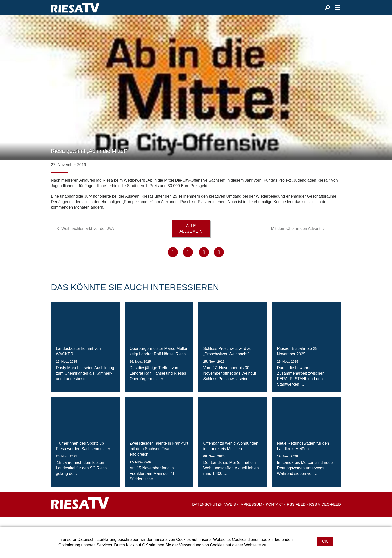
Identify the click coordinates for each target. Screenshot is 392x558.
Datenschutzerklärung (97, 540)
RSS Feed (296, 514)
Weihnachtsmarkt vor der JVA (88, 238)
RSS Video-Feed (325, 514)
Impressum (251, 514)
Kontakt (275, 514)
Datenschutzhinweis (214, 514)
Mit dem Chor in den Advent (296, 238)
